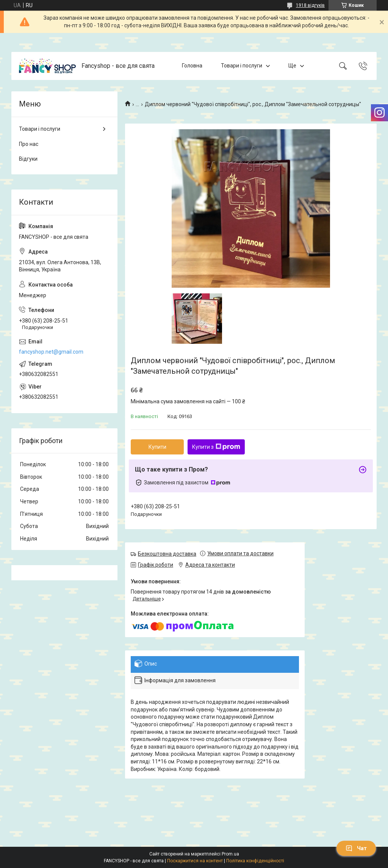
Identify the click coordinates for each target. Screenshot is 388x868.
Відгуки (28, 159)
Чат (356, 848)
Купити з (216, 447)
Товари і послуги (242, 66)
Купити (157, 447)
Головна (192, 66)
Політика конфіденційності (255, 861)
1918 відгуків (310, 5)
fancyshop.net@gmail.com (51, 352)
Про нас (29, 144)
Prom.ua (230, 854)
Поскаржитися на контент (195, 861)
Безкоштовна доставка (167, 554)
